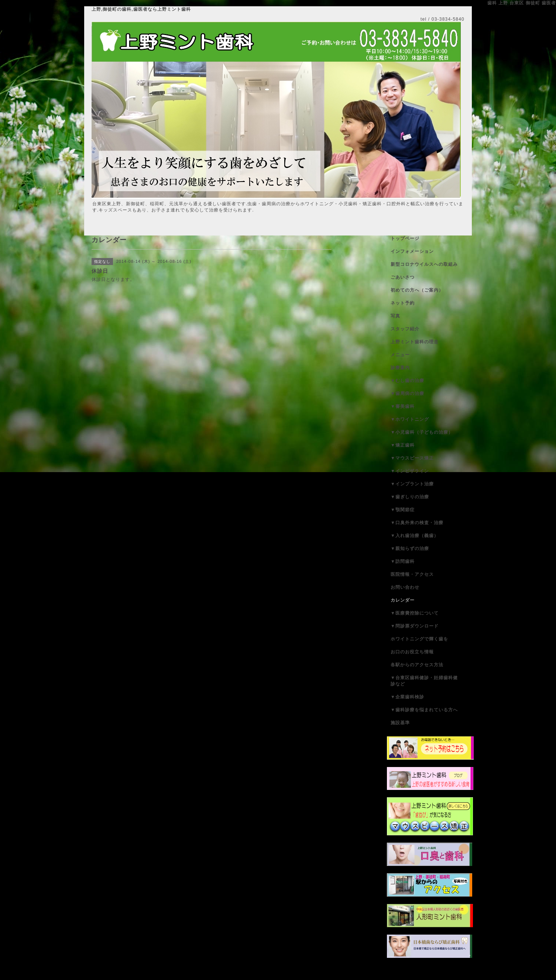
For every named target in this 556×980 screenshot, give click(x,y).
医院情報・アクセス (412, 574)
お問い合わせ (405, 587)
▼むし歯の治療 (407, 381)
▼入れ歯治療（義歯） (415, 536)
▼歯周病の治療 (407, 393)
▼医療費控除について (415, 613)
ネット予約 (403, 303)
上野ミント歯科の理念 (415, 342)
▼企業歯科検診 (407, 697)
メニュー (400, 355)
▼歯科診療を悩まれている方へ (424, 710)
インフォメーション (412, 251)
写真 (395, 316)
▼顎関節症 (403, 510)
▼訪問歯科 (403, 561)
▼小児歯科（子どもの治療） (422, 432)
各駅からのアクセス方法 (417, 665)
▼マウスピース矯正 (412, 458)
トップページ (405, 238)
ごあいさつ (403, 277)
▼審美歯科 (403, 406)
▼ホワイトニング (410, 419)
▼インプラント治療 (412, 484)
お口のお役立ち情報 (412, 652)
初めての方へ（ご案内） (417, 290)
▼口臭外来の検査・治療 (417, 523)
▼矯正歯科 (403, 445)
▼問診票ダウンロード (415, 626)
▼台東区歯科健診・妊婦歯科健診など (424, 681)
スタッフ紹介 (405, 329)
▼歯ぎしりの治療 (410, 497)
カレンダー (403, 600)
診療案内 (400, 368)
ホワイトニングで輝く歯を (419, 639)
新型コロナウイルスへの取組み (424, 264)
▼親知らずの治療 (410, 549)
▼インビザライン (410, 471)
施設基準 (400, 723)
